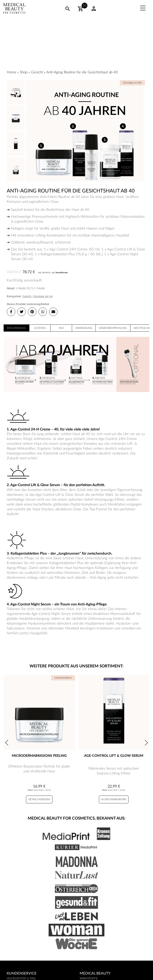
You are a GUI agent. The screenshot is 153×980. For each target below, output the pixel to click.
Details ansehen (39, 799)
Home (12, 72)
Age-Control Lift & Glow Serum (114, 756)
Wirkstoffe (89, 979)
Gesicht (37, 72)
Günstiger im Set (43, 296)
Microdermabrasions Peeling (39, 756)
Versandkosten (61, 273)
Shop (24, 72)
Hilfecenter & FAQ (21, 979)
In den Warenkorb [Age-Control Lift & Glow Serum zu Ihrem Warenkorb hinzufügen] (114, 799)
